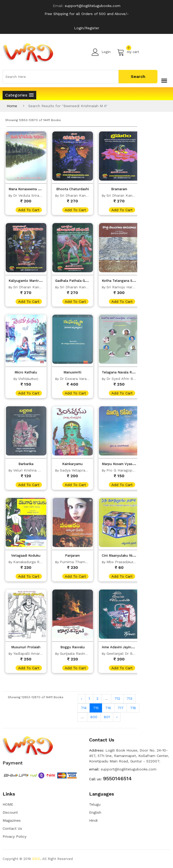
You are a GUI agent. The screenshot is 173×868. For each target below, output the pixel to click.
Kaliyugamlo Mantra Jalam (30, 281)
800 (94, 717)
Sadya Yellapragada (77, 470)
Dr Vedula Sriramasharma (35, 195)
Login (101, 52)
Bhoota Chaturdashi (73, 189)
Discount (10, 812)
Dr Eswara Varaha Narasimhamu (88, 379)
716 (108, 708)
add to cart (29, 210)
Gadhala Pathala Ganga (74, 281)
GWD (36, 859)
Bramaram (119, 189)
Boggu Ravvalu (73, 647)
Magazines (12, 820)
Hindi (93, 820)
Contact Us (12, 828)
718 (133, 708)
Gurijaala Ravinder (75, 653)
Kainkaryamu (72, 464)
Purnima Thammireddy (80, 562)
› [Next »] (117, 717)
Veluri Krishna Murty (30, 470)
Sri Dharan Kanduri (76, 195)
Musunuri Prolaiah (26, 647)
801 (107, 717)
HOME (8, 804)
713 (129, 698)
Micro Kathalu (26, 372)
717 (121, 708)
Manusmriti (72, 372)
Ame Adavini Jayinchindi (121, 647)
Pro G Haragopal (121, 470)
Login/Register (87, 28)
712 (117, 698)
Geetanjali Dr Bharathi (125, 653)
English (95, 812)
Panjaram (72, 556)
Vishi (22, 379)
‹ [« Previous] (82, 698)
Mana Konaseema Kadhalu (30, 189)
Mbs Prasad (117, 562)
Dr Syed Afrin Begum (125, 379)
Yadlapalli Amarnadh (31, 653)
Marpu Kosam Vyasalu (120, 464)
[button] (19, 95)
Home (12, 106)
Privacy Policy (15, 836)
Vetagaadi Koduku (26, 556)
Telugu (95, 804)
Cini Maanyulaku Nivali (120, 556)
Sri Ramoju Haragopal (125, 287)
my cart (128, 52)
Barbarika (26, 464)
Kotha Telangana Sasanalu (123, 281)
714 (84, 708)
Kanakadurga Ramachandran (38, 562)
